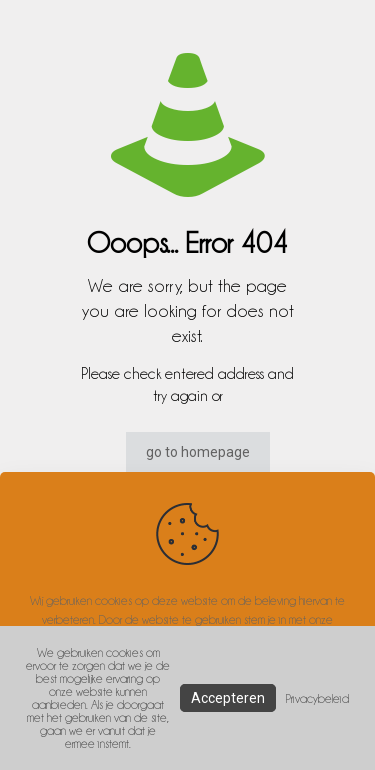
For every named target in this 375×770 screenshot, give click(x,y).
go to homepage (198, 452)
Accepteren (228, 698)
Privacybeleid (317, 698)
